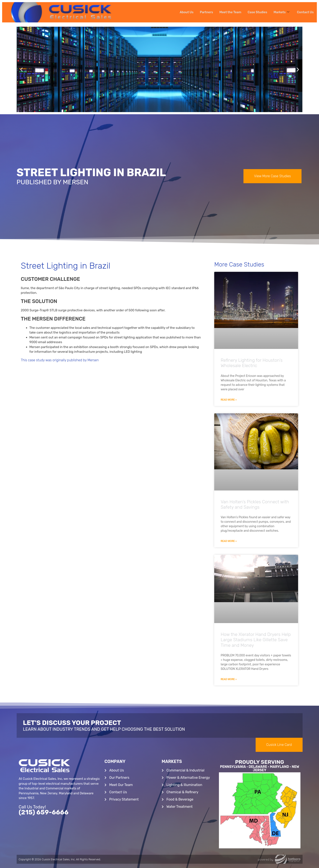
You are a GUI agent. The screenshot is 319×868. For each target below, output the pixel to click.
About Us (184, 12)
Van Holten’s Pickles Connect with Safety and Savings (255, 504)
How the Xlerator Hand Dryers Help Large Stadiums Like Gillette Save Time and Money (256, 640)
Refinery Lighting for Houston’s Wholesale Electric (252, 363)
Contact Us (305, 12)
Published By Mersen (52, 182)
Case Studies (256, 12)
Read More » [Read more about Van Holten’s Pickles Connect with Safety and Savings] (229, 541)
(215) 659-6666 (44, 812)
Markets (281, 12)
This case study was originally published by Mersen (60, 360)
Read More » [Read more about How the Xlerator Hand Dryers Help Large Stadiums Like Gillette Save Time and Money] (229, 679)
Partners (204, 12)
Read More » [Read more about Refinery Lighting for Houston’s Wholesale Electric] (229, 400)
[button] (21, 70)
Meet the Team (229, 12)
